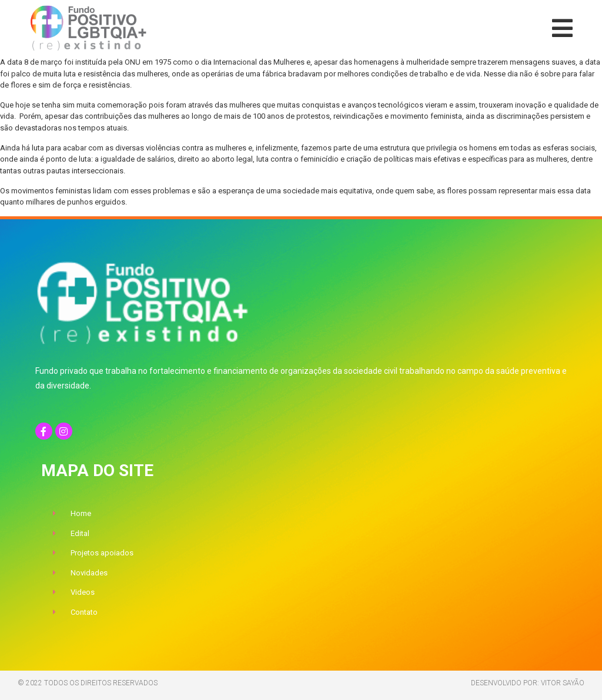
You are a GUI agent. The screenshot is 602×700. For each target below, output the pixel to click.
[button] (562, 28)
